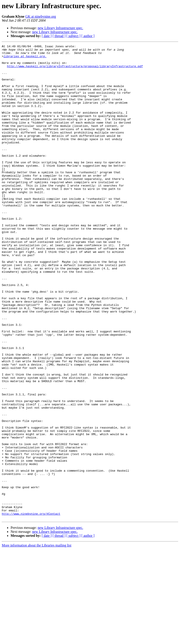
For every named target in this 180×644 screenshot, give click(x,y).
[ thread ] (59, 36)
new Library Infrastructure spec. (60, 28)
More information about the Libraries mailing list (37, 640)
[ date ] (47, 36)
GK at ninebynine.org (41, 16)
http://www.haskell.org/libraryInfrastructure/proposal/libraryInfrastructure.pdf (75, 71)
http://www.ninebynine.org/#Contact (31, 608)
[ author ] (88, 36)
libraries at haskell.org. (25, 59)
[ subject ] (73, 36)
